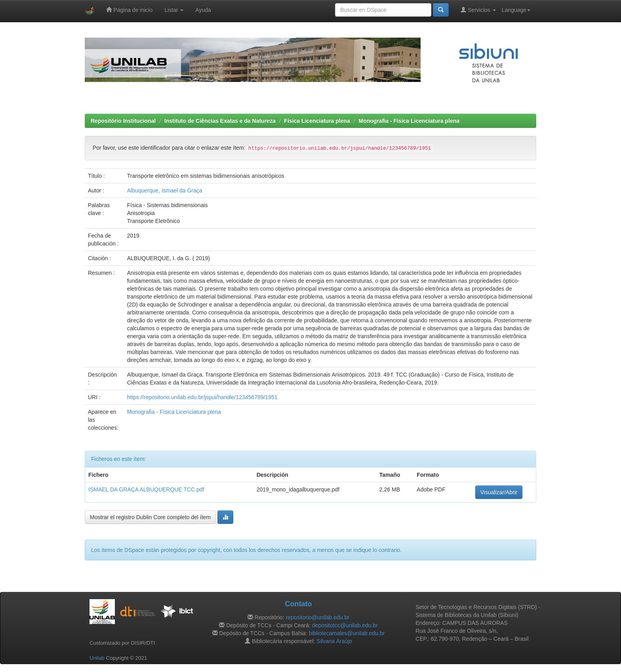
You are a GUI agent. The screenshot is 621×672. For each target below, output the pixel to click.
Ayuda (203, 10)
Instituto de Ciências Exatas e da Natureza (220, 121)
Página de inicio (129, 10)
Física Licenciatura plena (317, 121)
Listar (174, 10)
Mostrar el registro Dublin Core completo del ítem (150, 517)
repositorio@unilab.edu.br (317, 617)
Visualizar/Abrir (499, 492)
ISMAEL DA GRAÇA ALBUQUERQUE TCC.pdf (146, 489)
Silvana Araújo (334, 641)
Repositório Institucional (123, 121)
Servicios (478, 10)
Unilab (97, 658)
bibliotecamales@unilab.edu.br (347, 633)
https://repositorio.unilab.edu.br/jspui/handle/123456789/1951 (202, 397)
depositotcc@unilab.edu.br (345, 625)
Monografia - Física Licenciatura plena (409, 121)
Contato (298, 604)
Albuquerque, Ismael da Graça (165, 190)
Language (516, 10)
